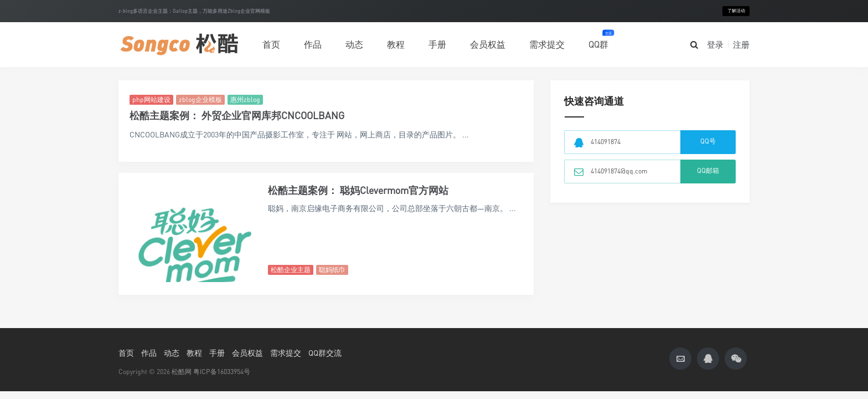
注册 (741, 44)
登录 (715, 44)
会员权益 (488, 44)
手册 (437, 44)
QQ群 (598, 40)
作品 (313, 39)
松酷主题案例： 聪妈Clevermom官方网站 (358, 190)
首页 (271, 44)
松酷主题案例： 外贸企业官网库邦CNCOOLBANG (237, 116)
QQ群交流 (325, 353)
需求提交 (547, 44)
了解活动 (736, 11)
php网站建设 (151, 99)
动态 (354, 44)
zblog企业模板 (200, 99)
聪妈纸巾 (332, 270)
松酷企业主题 (291, 270)
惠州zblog (245, 99)
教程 (396, 44)
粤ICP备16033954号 (222, 372)
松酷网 (182, 372)
